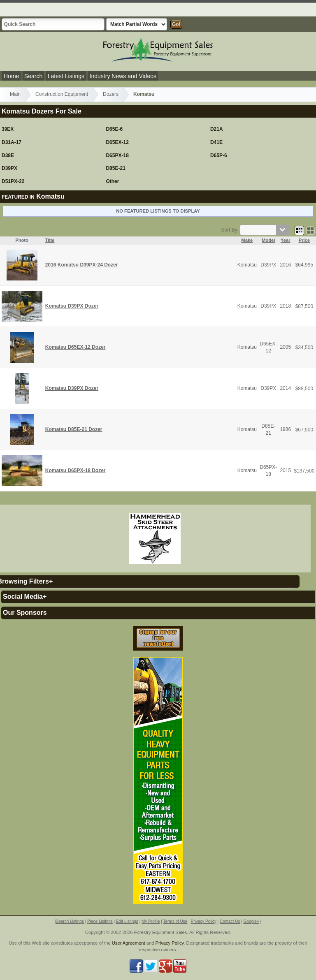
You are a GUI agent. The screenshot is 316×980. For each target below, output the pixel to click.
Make (247, 240)
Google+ (251, 921)
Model (268, 240)
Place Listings (100, 921)
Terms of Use (175, 921)
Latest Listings (66, 76)
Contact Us (230, 921)
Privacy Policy (204, 921)
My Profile (151, 921)
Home (11, 76)
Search (33, 76)
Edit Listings (127, 921)
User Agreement (129, 943)
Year (286, 240)
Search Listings (70, 921)
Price (304, 240)
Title (50, 240)
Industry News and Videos (123, 76)
